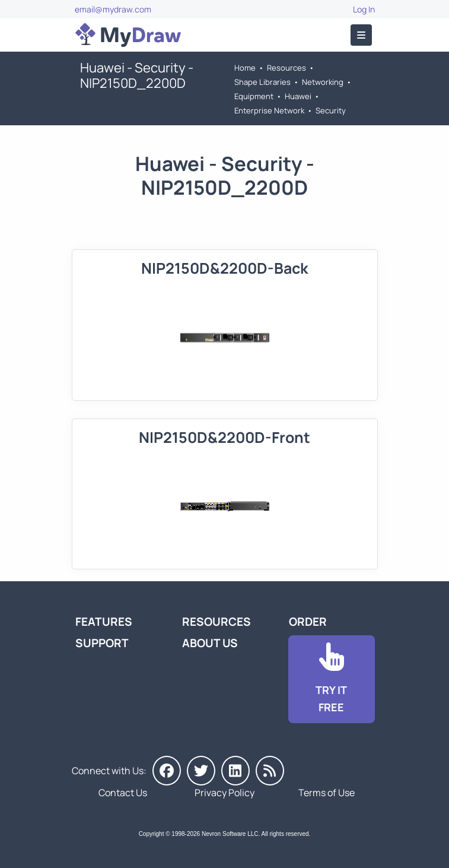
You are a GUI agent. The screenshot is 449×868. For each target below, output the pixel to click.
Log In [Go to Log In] (364, 9)
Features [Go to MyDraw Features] (104, 622)
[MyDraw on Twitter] (201, 771)
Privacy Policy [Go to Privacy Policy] (224, 793)
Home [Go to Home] (245, 68)
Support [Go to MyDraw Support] (102, 643)
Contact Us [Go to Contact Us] (123, 793)
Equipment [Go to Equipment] (254, 96)
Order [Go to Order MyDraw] (308, 622)
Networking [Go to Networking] (323, 82)
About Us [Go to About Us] (210, 643)
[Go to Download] (332, 679)
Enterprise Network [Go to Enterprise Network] (269, 110)
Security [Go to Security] (331, 110)
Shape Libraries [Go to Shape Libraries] (262, 82)
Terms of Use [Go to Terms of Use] (327, 793)
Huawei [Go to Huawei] (298, 96)
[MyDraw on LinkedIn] (235, 771)
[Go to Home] (128, 35)
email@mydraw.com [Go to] (113, 9)
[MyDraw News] (270, 771)
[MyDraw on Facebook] (167, 771)
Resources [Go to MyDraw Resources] (286, 68)
